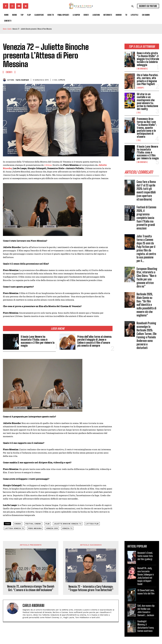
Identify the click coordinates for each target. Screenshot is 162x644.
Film (48, 524)
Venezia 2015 (52, 528)
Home (5, 29)
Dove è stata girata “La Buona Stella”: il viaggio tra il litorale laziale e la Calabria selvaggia (148, 59)
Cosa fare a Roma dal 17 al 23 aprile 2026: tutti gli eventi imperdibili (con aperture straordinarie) (146, 191)
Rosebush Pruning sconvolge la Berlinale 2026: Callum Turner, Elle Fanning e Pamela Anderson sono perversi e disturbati (147, 335)
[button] (133, 6)
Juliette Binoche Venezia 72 (68, 524)
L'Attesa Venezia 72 (14, 528)
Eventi (9, 29)
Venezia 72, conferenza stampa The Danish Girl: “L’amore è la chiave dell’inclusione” (31, 588)
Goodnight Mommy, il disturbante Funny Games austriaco (146, 626)
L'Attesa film (92, 524)
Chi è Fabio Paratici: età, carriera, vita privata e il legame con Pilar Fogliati (148, 80)
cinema (18, 524)
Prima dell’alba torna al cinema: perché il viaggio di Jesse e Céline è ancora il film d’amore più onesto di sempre (95, 341)
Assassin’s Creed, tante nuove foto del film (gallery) (145, 556)
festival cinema (33, 524)
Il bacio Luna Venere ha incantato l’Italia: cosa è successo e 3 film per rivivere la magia (148, 152)
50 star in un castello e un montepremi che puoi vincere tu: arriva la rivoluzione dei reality (147, 102)
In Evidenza (142, 69)
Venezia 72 (67, 528)
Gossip (140, 88)
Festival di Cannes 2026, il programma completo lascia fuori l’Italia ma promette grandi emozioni (146, 218)
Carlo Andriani (22, 80)
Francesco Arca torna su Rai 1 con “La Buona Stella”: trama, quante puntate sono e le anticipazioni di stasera (147, 128)
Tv (139, 113)
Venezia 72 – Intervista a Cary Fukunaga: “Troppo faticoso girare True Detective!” (91, 588)
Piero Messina (35, 528)
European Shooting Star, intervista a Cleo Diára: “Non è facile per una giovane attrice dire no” (147, 278)
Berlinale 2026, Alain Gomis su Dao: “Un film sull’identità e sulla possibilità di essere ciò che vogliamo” (146, 305)
